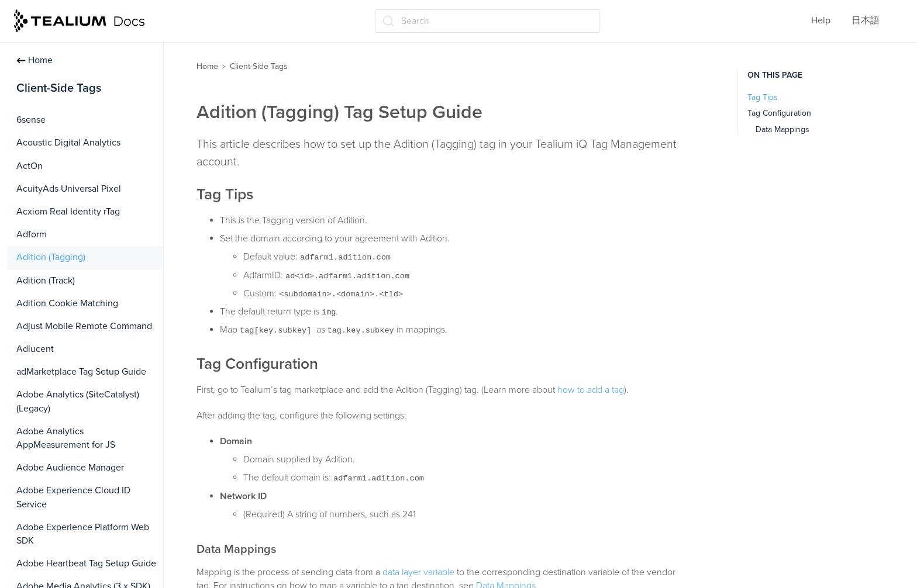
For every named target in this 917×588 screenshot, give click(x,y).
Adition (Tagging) (51, 257)
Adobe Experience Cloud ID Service (73, 497)
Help (821, 20)
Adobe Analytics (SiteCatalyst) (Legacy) (78, 401)
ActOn (30, 166)
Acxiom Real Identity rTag (68, 212)
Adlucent (35, 349)
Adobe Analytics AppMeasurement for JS (66, 438)
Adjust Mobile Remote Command (84, 326)
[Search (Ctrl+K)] (487, 21)
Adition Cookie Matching (67, 303)
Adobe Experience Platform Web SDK (83, 534)
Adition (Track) (46, 281)
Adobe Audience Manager (70, 468)
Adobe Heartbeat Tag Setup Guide (86, 563)
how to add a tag (591, 390)
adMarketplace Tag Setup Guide (81, 372)
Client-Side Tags (259, 66)
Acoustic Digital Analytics (68, 143)
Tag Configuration (779, 113)
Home (35, 60)
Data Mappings (782, 129)
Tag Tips (763, 97)
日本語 (866, 20)
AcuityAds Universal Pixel (69, 189)
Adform (32, 234)
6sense (31, 120)
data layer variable (418, 572)
